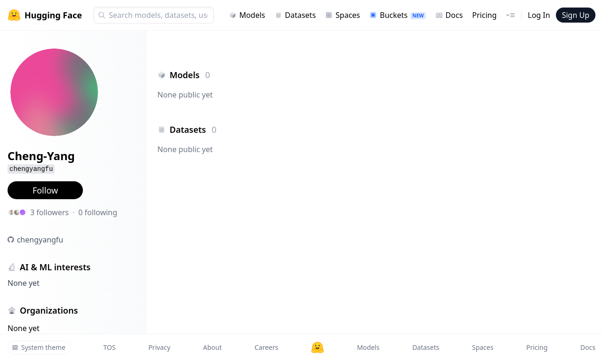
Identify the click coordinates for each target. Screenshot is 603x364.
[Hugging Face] (318, 348)
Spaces (342, 15)
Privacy (159, 347)
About (212, 347)
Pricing (484, 15)
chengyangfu (40, 240)
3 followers (49, 212)
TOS (109, 347)
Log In (539, 15)
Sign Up (576, 15)
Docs (449, 15)
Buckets (397, 15)
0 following (98, 212)
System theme (39, 347)
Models (247, 15)
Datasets (295, 15)
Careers (266, 347)
